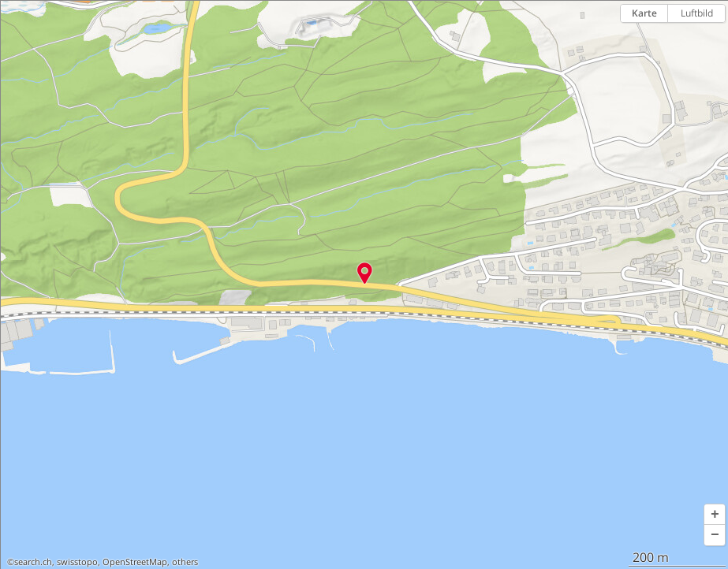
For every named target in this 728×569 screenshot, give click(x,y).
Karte (644, 13)
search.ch (33, 562)
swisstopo (77, 562)
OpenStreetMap (135, 562)
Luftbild (697, 13)
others (185, 562)
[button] (715, 515)
